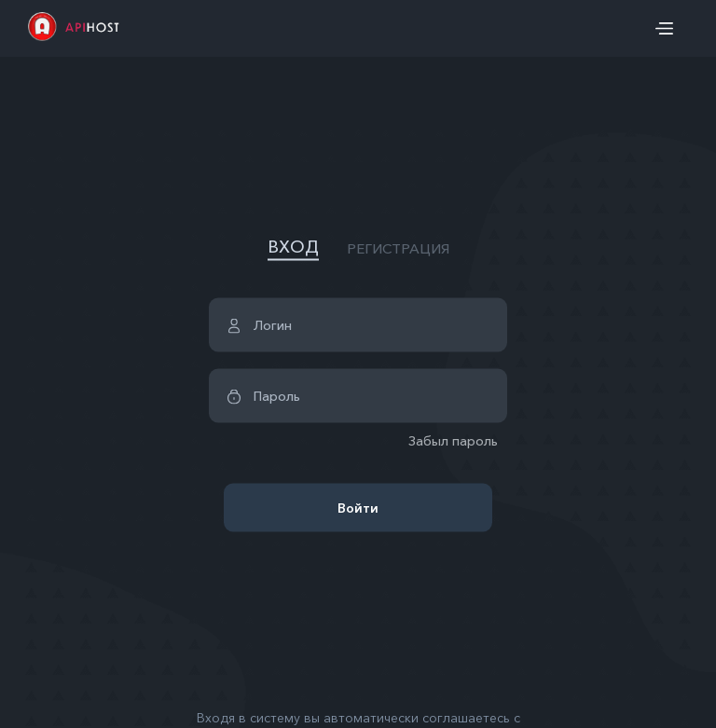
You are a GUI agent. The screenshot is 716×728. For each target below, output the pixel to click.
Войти (358, 508)
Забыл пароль (453, 441)
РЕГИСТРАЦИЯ (398, 247)
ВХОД (293, 247)
